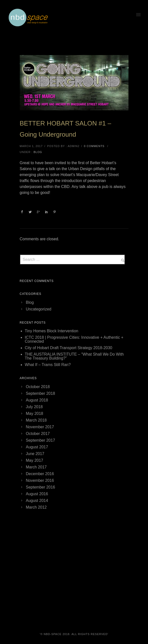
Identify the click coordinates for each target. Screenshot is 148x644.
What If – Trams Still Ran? (48, 365)
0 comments (94, 146)
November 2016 (40, 480)
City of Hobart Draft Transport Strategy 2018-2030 (68, 348)
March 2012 (36, 507)
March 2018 (36, 420)
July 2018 (34, 407)
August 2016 (37, 494)
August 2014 (37, 501)
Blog (38, 152)
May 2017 (35, 460)
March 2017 (36, 467)
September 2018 (41, 393)
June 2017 (35, 454)
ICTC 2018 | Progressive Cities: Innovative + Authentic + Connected (74, 339)
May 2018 (35, 414)
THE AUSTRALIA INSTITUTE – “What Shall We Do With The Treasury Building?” (74, 356)
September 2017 (41, 440)
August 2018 (37, 400)
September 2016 (41, 487)
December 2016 (40, 474)
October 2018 (38, 387)
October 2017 (38, 434)
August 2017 (37, 447)
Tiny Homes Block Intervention (51, 331)
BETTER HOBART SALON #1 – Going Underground (65, 129)
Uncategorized (39, 309)
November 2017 (40, 427)
